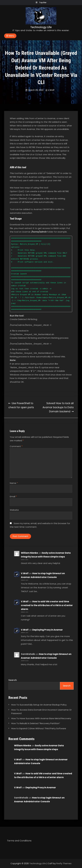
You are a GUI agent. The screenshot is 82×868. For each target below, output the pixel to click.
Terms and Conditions (19, 841)
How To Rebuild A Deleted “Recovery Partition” (36, 723)
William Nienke (29, 553)
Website (14, 510)
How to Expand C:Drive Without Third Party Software (39, 728)
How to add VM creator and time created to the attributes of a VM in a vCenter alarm (47, 605)
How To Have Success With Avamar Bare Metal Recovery (41, 718)
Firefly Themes (64, 863)
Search (13, 680)
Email (13, 496)
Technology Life (41, 27)
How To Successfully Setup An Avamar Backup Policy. (39, 705)
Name (14, 483)
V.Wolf (51, 90)
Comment (16, 446)
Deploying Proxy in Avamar (48, 630)
